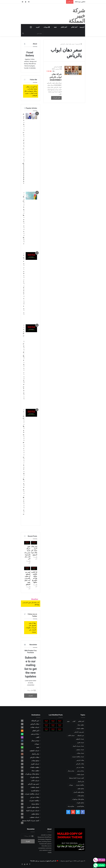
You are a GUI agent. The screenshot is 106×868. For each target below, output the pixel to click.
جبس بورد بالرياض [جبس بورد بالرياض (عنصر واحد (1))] (79, 732)
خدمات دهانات (35, 727)
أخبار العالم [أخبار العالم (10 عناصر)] (81, 721)
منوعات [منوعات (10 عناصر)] (71, 785)
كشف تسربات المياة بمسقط (31, 821)
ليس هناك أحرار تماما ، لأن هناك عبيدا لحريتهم (34, 551)
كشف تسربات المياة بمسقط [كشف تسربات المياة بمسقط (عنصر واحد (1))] (77, 778)
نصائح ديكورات (35, 777)
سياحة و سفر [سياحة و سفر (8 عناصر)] (81, 771)
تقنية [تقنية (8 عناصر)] (68, 721)
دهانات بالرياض (34, 757)
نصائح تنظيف (35, 814)
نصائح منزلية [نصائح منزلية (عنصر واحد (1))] (71, 806)
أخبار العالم (74, 27)
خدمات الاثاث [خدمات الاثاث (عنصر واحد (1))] (71, 735)
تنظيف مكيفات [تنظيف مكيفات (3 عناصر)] (80, 728)
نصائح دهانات (35, 761)
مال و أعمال (35, 754)
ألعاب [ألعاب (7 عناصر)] (74, 721)
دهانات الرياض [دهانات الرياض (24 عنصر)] (80, 760)
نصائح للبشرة (35, 791)
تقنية (55, 27)
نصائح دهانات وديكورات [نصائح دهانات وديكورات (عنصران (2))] (78, 799)
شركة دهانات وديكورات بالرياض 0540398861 (23, 149)
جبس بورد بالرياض (33, 784)
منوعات (47, 27)
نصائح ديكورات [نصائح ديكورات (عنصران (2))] (80, 803)
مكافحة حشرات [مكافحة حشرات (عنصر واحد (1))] (80, 785)
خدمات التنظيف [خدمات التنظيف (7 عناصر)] (80, 739)
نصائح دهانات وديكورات (32, 774)
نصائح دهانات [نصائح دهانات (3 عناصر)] (81, 796)
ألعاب (37, 737)
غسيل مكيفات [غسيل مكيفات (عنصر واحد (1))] (80, 774)
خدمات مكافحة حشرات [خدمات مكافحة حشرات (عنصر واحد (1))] (78, 757)
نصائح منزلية (35, 804)
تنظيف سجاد (35, 771)
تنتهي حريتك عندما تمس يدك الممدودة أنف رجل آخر (27, 553)
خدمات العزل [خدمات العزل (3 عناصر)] (81, 743)
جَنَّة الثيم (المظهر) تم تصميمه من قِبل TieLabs (43, 861)
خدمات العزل (35, 764)
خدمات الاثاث (35, 781)
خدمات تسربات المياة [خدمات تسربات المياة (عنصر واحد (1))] (78, 746)
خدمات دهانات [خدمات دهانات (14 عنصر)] (80, 753)
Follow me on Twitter (32, 615)
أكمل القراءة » (56, 98)
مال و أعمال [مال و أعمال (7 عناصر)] (81, 782)
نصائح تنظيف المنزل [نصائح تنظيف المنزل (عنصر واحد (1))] (79, 792)
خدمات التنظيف (34, 751)
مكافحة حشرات (34, 801)
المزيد (38, 27)
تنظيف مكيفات (35, 767)
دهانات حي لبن (35, 797)
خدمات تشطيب (34, 817)
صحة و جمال (35, 741)
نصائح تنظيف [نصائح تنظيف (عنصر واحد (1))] (81, 789)
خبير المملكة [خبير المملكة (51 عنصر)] (81, 735)
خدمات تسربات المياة (33, 811)
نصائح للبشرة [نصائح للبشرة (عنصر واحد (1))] (80, 806)
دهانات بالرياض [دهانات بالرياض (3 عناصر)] (80, 764)
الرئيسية (82, 27)
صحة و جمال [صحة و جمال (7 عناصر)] (71, 771)
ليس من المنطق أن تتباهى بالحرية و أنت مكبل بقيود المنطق (27, 578)
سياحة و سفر (35, 734)
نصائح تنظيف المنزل (33, 807)
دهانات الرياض (35, 724)
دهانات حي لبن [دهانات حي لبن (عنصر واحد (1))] (80, 767)
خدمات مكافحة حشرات (32, 794)
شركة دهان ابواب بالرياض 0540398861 (56, 77)
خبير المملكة (35, 721)
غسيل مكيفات (35, 787)
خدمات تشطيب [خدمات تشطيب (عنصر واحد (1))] (80, 750)
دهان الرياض (58, 67)
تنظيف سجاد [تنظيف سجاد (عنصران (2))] (81, 725)
